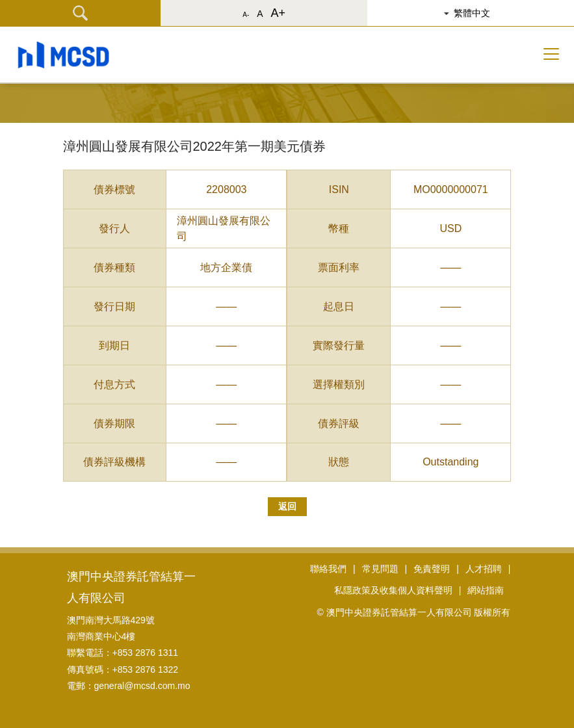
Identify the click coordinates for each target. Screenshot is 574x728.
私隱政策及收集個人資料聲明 (393, 590)
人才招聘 (484, 569)
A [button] (260, 14)
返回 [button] (287, 506)
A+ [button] (279, 13)
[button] (476, 13)
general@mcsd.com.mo (142, 686)
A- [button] (246, 15)
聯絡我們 (328, 569)
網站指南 (486, 590)
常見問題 (380, 569)
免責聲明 (432, 569)
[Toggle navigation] (551, 54)
